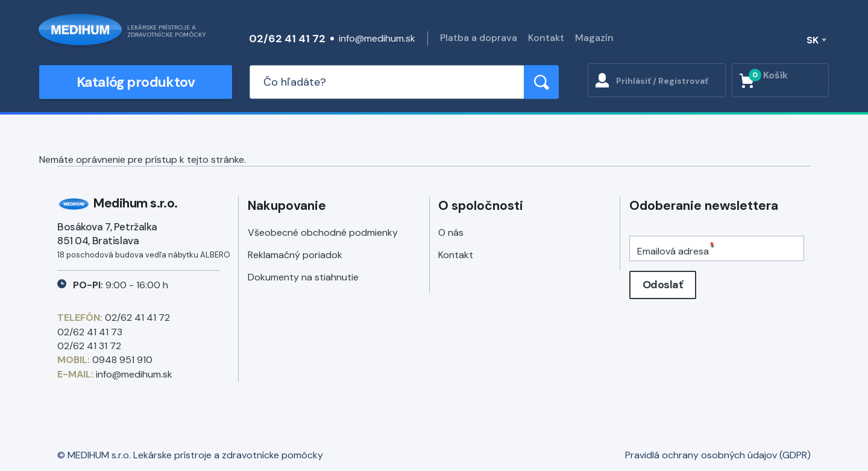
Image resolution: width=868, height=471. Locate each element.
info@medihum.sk (377, 38)
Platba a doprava (479, 38)
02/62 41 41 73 (90, 332)
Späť (44, 131)
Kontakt (546, 38)
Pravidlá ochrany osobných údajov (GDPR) (718, 455)
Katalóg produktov (136, 82)
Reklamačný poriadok (295, 255)
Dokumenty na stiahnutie (303, 277)
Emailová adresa (673, 251)
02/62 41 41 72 (287, 39)
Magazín (594, 38)
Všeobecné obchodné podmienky (323, 232)
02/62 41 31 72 (89, 346)
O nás (451, 232)
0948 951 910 (122, 360)
